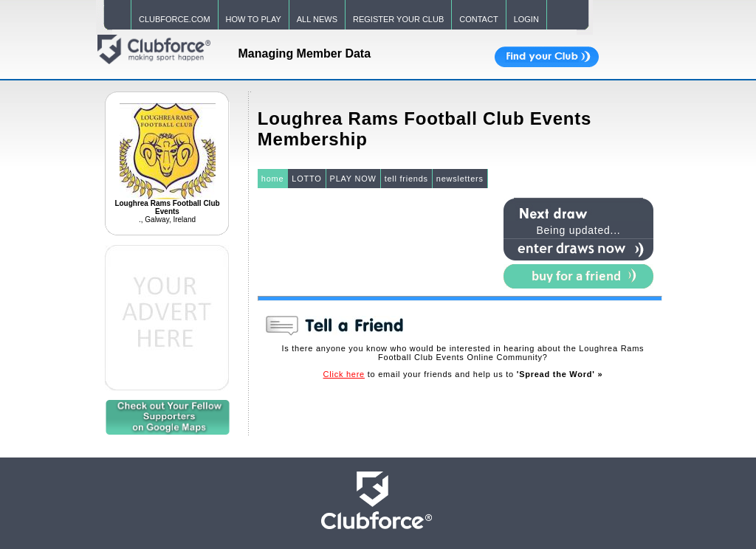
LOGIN (526, 19)
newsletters (460, 179)
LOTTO (306, 179)
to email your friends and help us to (463, 374)
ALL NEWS (317, 19)
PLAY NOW (353, 179)
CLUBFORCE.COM (175, 19)
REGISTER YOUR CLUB (398, 19)
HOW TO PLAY (254, 19)
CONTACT (478, 19)
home (273, 179)
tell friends (406, 179)
